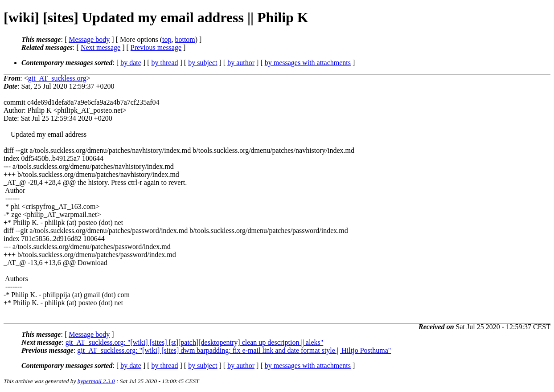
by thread (165, 63)
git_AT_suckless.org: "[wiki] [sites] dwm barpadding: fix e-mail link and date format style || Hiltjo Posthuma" (234, 350)
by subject (203, 63)
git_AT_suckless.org (57, 78)
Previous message (156, 47)
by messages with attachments (308, 63)
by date (131, 63)
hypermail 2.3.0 (96, 381)
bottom (185, 39)
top (167, 39)
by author (241, 63)
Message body (89, 39)
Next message (101, 47)
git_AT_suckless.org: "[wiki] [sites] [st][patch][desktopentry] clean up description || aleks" (195, 342)
